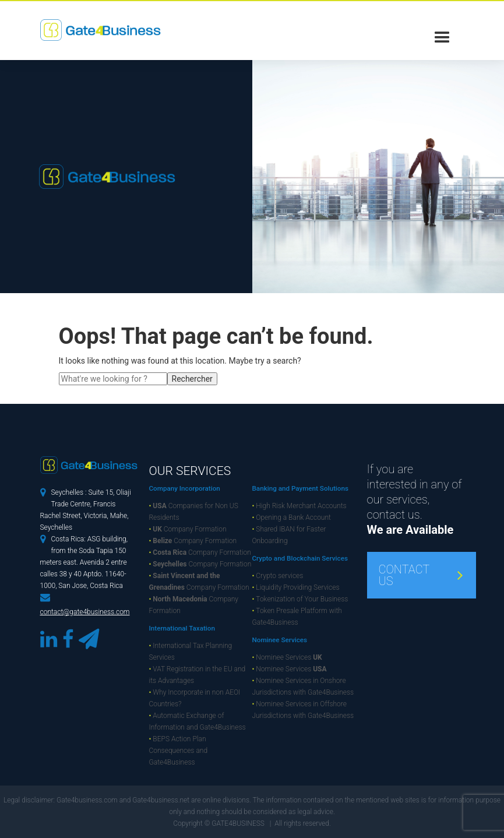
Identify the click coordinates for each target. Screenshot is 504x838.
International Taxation (182, 628)
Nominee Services (280, 640)
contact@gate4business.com (85, 612)
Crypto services (278, 576)
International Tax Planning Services (191, 652)
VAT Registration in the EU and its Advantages (198, 675)
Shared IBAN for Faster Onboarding (289, 535)
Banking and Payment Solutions (300, 488)
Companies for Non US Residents (194, 512)
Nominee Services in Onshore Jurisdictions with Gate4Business (303, 686)
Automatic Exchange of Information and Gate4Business (198, 721)
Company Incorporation (185, 488)
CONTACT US (404, 575)
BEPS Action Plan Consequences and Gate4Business (179, 751)
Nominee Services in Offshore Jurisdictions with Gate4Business (303, 710)
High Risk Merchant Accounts (299, 506)
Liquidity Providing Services (296, 587)
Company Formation (188, 529)
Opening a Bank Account (292, 517)
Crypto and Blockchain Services (300, 558)
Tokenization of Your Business (300, 599)
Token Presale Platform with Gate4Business (297, 617)
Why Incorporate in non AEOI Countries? (195, 698)
